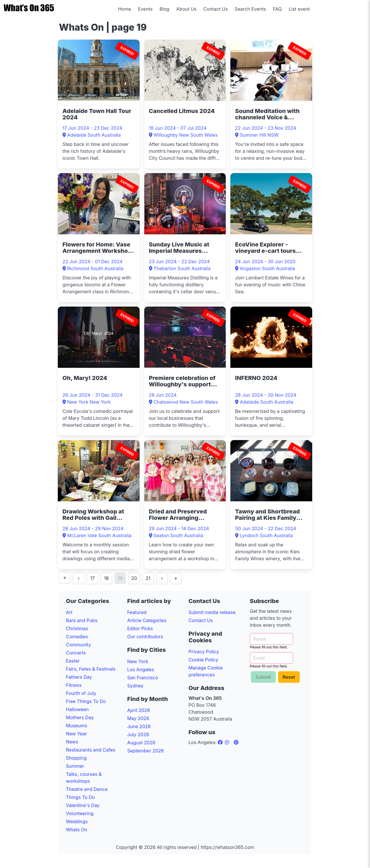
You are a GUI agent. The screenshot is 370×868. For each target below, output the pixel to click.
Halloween (77, 709)
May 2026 (138, 718)
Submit (263, 677)
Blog (164, 9)
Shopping (76, 758)
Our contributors (145, 637)
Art (69, 612)
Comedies (77, 637)
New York (138, 661)
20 (134, 578)
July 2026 (138, 735)
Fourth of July (81, 693)
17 (92, 578)
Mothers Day (80, 717)
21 (148, 578)
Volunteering (80, 813)
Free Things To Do (86, 701)
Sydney (135, 686)
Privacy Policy (204, 652)
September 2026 (146, 751)
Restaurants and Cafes (91, 750)
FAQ (277, 9)
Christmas (77, 628)
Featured (137, 612)
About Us (186, 9)
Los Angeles (141, 669)
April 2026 (139, 710)
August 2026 (141, 743)
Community (78, 645)
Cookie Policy (203, 660)
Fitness (74, 685)
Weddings (77, 821)
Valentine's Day (83, 805)
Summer (75, 766)
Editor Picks (140, 628)
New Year (76, 734)
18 (106, 578)
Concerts (76, 653)
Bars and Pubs (82, 620)
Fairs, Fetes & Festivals (91, 669)
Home (124, 9)
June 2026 (139, 726)
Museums (77, 726)
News (72, 742)
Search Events (250, 9)
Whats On (77, 830)
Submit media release (212, 612)
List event (299, 9)
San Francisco (143, 678)
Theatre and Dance (87, 789)
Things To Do (80, 797)
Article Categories (147, 620)
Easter (73, 661)
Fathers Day (79, 677)
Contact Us (216, 9)
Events (145, 9)
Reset (289, 677)
